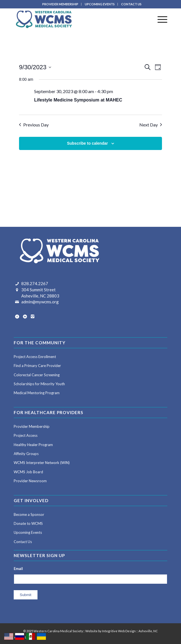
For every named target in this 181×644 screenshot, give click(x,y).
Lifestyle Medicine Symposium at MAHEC (78, 100)
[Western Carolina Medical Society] (75, 19)
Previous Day (34, 125)
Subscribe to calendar (87, 143)
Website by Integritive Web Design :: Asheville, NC (122, 631)
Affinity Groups (26, 454)
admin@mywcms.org (40, 302)
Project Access (26, 435)
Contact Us (23, 542)
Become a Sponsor (29, 514)
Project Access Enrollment (35, 357)
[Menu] (160, 19)
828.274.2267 (35, 283)
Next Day (151, 125)
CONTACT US (131, 4)
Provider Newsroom (30, 481)
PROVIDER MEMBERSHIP (60, 4)
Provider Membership (32, 426)
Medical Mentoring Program (37, 393)
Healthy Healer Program (33, 445)
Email (18, 569)
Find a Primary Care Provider (37, 366)
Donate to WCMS (28, 523)
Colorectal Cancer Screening (37, 375)
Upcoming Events (28, 532)
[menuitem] (60, 4)
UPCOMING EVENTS (100, 4)
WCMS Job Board (28, 472)
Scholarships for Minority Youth (39, 384)
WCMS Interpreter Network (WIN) (42, 463)
